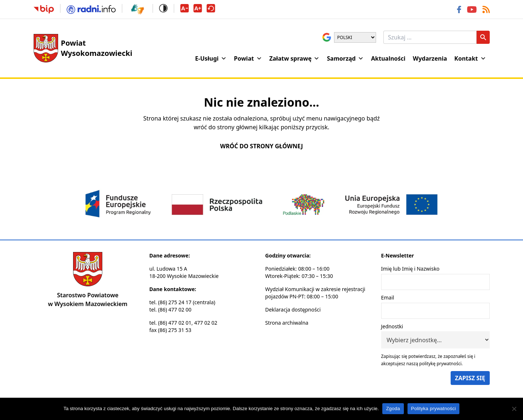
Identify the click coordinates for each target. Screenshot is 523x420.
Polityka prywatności (434, 408)
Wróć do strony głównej (261, 146)
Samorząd (345, 58)
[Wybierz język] (355, 37)
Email (388, 297)
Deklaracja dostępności (293, 310)
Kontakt (470, 58)
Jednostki (392, 326)
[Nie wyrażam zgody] (514, 409)
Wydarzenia (430, 58)
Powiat (248, 58)
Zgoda (393, 408)
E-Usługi (211, 58)
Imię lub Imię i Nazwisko (410, 269)
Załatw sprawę (295, 58)
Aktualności (388, 58)
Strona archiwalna (287, 323)
